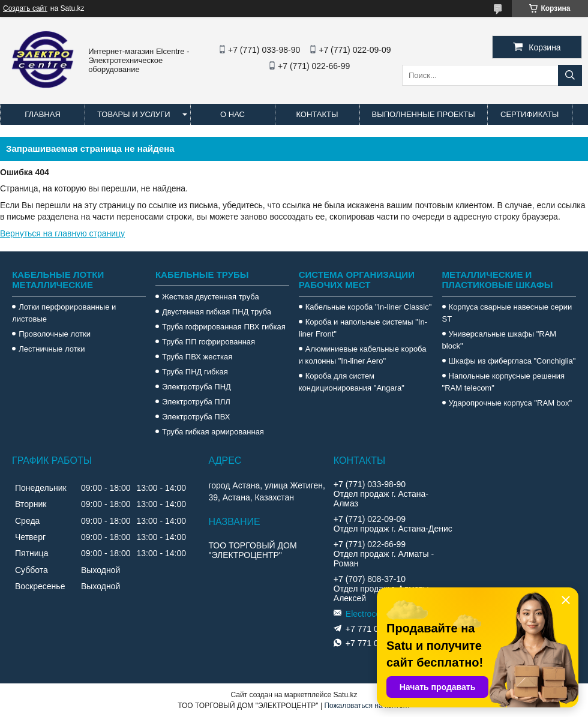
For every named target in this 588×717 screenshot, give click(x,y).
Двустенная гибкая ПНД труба (217, 312)
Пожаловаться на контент (367, 706)
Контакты (317, 114)
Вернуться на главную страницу (62, 233)
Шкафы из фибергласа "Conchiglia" (512, 361)
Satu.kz (345, 695)
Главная (43, 114)
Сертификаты (529, 114)
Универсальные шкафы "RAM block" (499, 340)
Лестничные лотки (52, 349)
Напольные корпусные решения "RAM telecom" (503, 382)
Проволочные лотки (55, 334)
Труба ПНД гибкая (195, 372)
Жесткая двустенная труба (211, 297)
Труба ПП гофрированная (208, 342)
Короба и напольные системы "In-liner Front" (363, 328)
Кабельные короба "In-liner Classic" (369, 307)
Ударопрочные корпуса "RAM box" (511, 403)
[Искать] (570, 75)
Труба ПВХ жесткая (197, 357)
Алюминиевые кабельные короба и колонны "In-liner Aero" (363, 355)
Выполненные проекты (424, 114)
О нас (232, 114)
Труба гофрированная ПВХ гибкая (224, 327)
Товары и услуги (134, 114)
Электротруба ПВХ (196, 417)
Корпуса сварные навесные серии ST (507, 313)
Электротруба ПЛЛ (196, 402)
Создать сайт (25, 8)
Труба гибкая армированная (213, 432)
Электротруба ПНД (196, 387)
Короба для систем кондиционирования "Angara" (352, 382)
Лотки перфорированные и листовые (64, 313)
